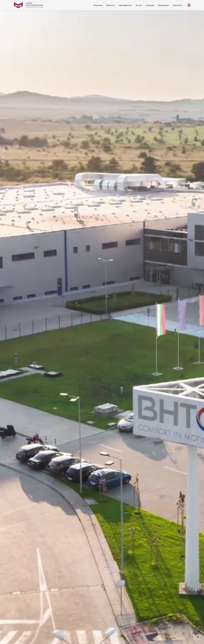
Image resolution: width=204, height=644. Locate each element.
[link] (98, 5)
